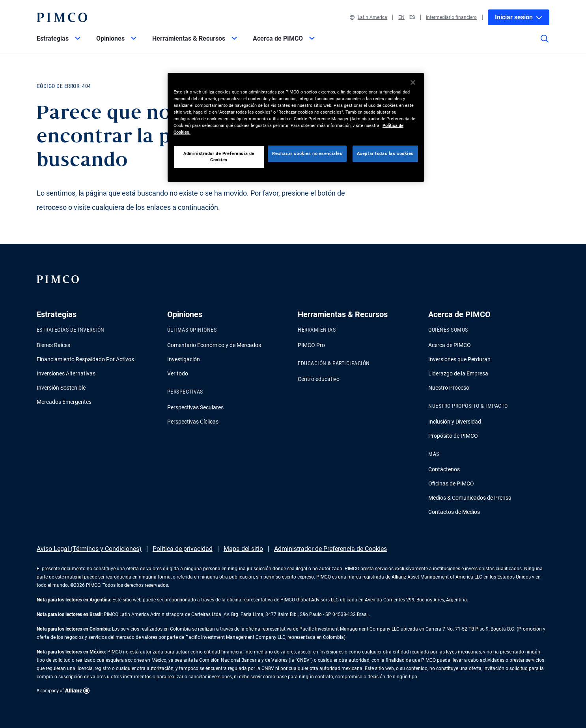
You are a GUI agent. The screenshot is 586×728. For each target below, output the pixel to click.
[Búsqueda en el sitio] (545, 44)
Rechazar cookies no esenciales (307, 153)
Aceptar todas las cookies (385, 153)
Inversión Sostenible (61, 388)
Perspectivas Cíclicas (193, 422)
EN (401, 17)
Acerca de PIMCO (450, 345)
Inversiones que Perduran (459, 359)
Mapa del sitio (243, 549)
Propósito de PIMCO (453, 436)
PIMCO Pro (311, 345)
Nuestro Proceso (449, 388)
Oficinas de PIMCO (451, 483)
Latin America (369, 17)
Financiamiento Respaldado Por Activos (85, 359)
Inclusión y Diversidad (455, 422)
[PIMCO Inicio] (62, 17)
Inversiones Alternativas (66, 373)
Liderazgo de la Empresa (458, 373)
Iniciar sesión (519, 17)
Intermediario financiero (451, 17)
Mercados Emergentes (64, 402)
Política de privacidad (183, 549)
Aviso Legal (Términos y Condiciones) (89, 549)
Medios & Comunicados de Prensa (470, 498)
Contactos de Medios (454, 512)
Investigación (184, 359)
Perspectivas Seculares (195, 407)
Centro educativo (319, 379)
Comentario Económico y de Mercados (214, 345)
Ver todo (178, 373)
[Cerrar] (413, 82)
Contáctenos (444, 469)
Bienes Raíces (53, 345)
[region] (296, 127)
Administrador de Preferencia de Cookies (330, 549)
